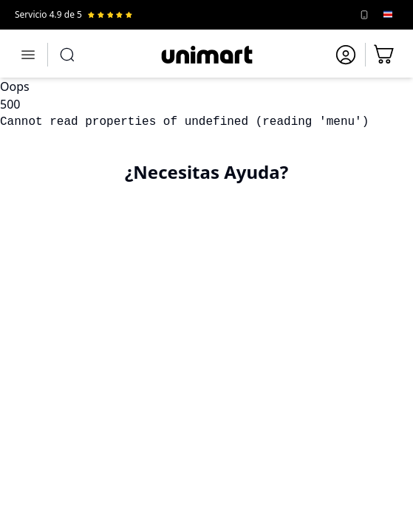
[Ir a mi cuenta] (346, 55)
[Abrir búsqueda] (67, 55)
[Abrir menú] (28, 55)
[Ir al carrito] (385, 55)
